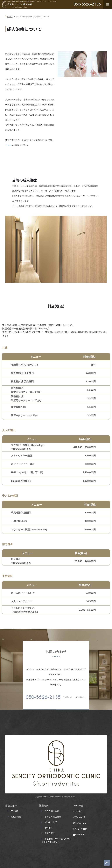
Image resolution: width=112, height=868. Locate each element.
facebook (79, 833)
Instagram (79, 822)
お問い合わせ (79, 816)
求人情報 (77, 810)
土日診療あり (56, 696)
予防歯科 (49, 826)
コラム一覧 (78, 804)
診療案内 (44, 804)
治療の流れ (50, 832)
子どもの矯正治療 (53, 815)
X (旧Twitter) (80, 827)
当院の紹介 (11, 804)
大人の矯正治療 (52, 810)
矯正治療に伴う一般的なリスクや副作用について (56, 839)
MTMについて (51, 821)
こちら (8, 145)
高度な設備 (16, 815)
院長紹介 (15, 810)
